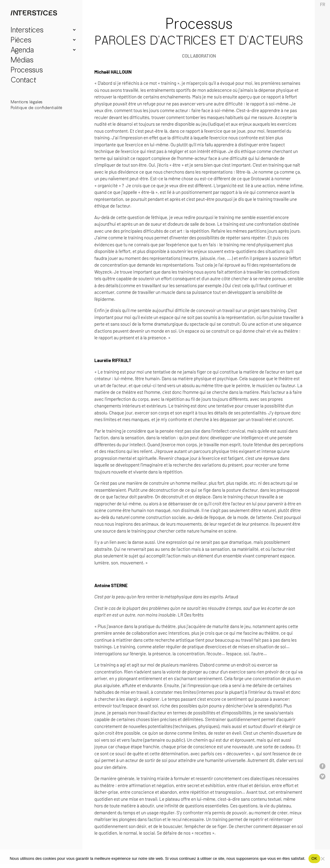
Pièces (21, 41)
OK (314, 858)
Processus (27, 71)
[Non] (322, 859)
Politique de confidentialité (36, 108)
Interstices (27, 31)
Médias (22, 61)
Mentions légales (27, 102)
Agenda (22, 51)
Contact (24, 81)
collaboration (199, 56)
